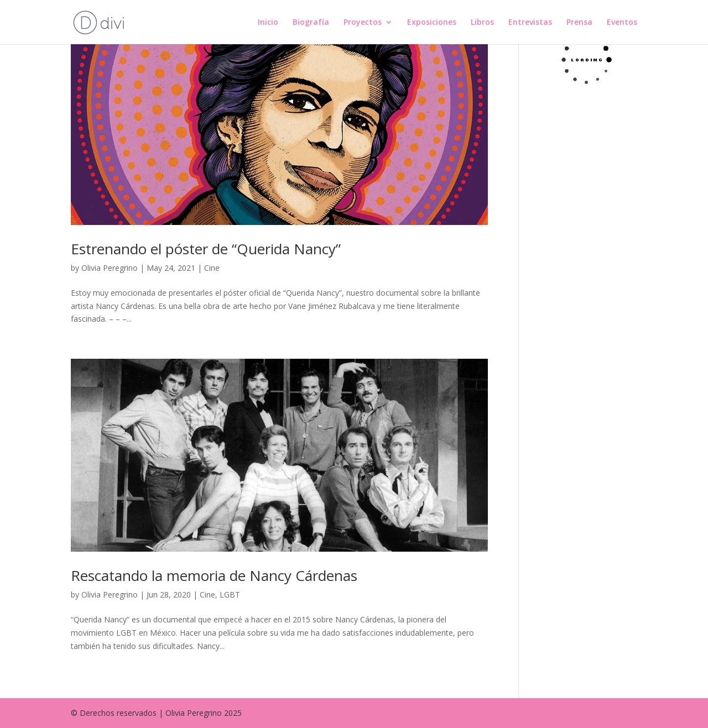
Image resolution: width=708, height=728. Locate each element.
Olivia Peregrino (110, 268)
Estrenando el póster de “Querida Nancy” (206, 249)
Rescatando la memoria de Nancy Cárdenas (214, 575)
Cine (212, 268)
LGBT (230, 595)
